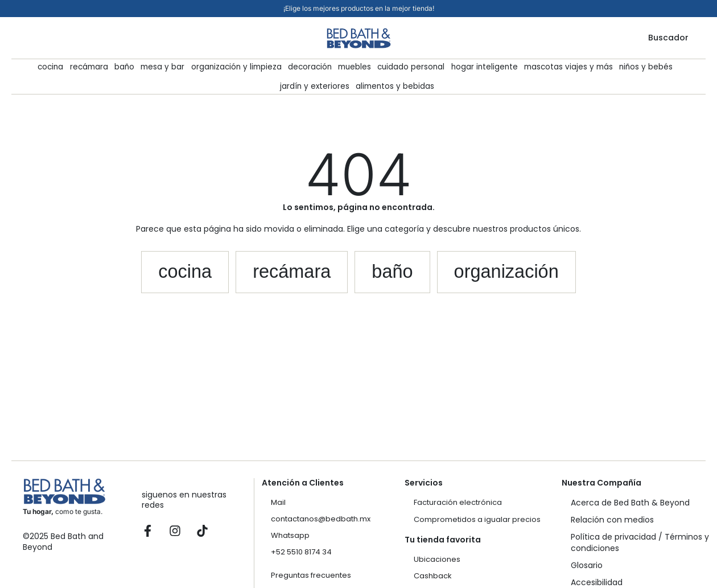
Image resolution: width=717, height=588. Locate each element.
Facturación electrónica (458, 502)
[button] (171, 274)
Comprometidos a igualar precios (477, 519)
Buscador (668, 38)
